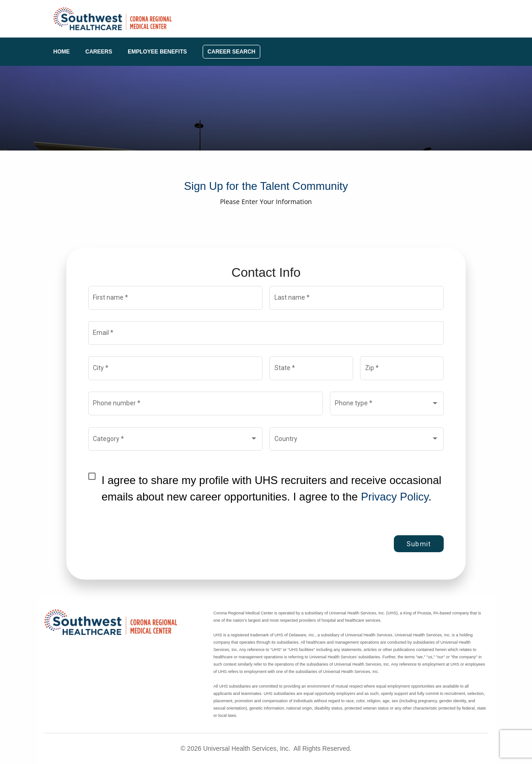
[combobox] (387, 405)
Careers (99, 52)
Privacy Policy (395, 497)
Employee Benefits (157, 52)
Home (62, 52)
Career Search (232, 52)
